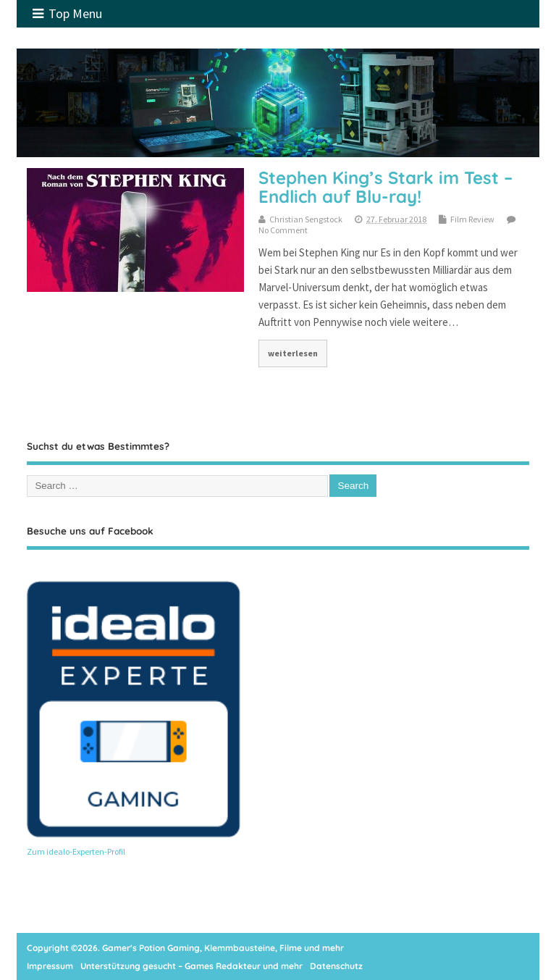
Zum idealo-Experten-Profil (76, 851)
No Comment (283, 230)
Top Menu (67, 13)
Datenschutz (336, 966)
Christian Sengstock (306, 219)
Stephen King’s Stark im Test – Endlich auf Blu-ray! (386, 187)
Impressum (50, 966)
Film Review (472, 219)
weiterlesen (293, 353)
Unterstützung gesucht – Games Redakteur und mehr (191, 966)
